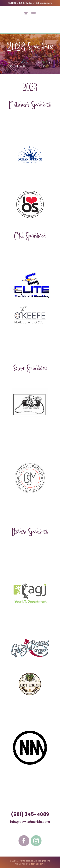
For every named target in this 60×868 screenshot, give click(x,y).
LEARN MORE (30, 28)
